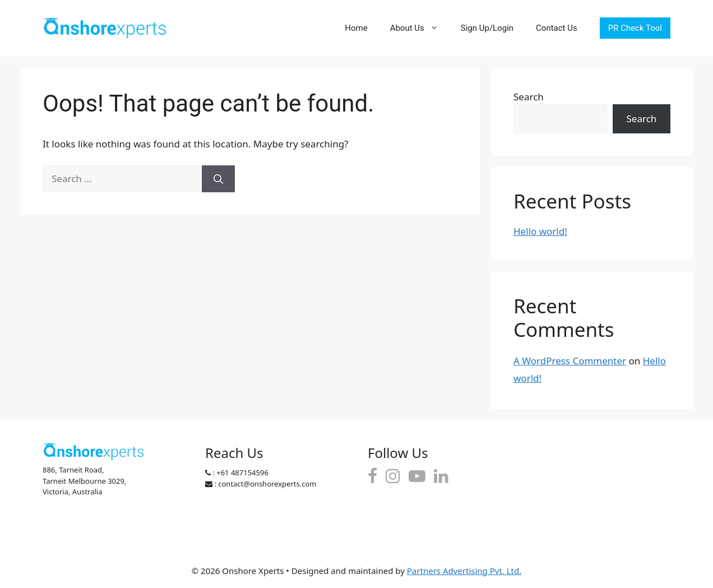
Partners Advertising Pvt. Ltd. (464, 571)
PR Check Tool (635, 28)
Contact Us (557, 28)
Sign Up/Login (487, 28)
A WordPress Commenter (570, 361)
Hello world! (540, 231)
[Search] (218, 179)
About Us (420, 28)
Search (529, 97)
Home (356, 28)
